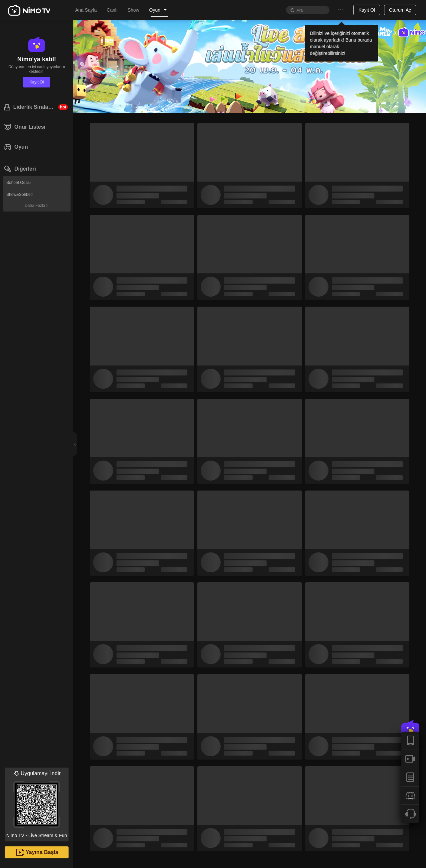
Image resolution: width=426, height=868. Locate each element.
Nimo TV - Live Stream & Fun (37, 803)
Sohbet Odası (18, 183)
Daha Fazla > (37, 206)
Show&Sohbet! (19, 195)
